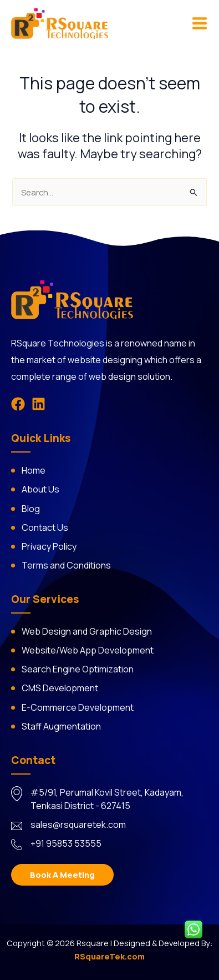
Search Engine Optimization (78, 669)
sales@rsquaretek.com (78, 825)
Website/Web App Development (88, 650)
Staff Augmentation (61, 726)
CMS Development (60, 688)
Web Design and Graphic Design (87, 631)
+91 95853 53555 (66, 843)
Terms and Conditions (66, 565)
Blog (31, 509)
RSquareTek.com (109, 956)
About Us (40, 489)
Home (34, 470)
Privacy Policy (49, 546)
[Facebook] (18, 404)
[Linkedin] (39, 404)
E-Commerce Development (78, 707)
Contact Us (45, 527)
